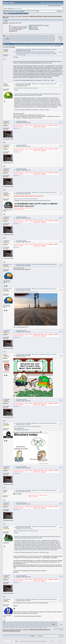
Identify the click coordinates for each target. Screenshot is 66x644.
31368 (35, 40)
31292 (10, 35)
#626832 (61, 356)
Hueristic (32, 53)
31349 (29, 39)
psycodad (52, 54)
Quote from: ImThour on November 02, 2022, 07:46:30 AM (26, 199)
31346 (20, 39)
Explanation (16, 128)
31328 (16, 38)
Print (61, 41)
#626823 (61, 122)
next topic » (61, 39)
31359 (7, 40)
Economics (19, 16)
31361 (13, 40)
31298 (29, 35)
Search (14, 13)
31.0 (19, 11)
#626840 (61, 600)
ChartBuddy (7, 121)
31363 (19, 40)
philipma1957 (28, 52)
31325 (7, 38)
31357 (54, 39)
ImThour (6, 193)
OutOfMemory (39, 54)
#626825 (61, 170)
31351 (35, 39)
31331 (25, 38)
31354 (44, 39)
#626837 (61, 503)
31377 (10, 41)
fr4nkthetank (32, 54)
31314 (25, 37)
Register (22, 13)
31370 (41, 40)
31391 (53, 41)
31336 (41, 38)
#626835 (61, 467)
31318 (38, 37)
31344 (14, 39)
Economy (13, 16)
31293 (13, 35)
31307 (4, 37)
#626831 (61, 331)
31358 (4, 40)
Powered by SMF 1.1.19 (25, 641)
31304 (47, 35)
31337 (44, 38)
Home (6, 13)
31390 (50, 41)
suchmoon (45, 53)
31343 (11, 39)
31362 (16, 40)
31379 (16, 41)
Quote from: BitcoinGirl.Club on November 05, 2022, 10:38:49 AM (27, 427)
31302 (41, 35)
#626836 (61, 491)
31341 (4, 39)
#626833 (61, 400)
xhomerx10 (26, 53)
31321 (47, 37)
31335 (38, 38)
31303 (44, 35)
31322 (50, 37)
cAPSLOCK (36, 52)
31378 (13, 41)
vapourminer (19, 53)
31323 (53, 37)
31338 (47, 38)
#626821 (61, 52)
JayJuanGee (38, 53)
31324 (4, 38)
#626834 (61, 424)
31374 (53, 40)
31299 (32, 35)
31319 (41, 37)
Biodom (5, 84)
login (16, 9)
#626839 (61, 576)
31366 (29, 40)
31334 (35, 38)
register (20, 9)
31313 (22, 37)
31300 (35, 35)
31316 (32, 37)
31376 (7, 41)
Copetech (6, 49)
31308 (7, 37)
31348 (26, 39)
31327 (13, 38)
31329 (19, 38)
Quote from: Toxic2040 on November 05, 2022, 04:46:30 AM (26, 292)
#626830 (61, 290)
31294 (16, 35)
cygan (5, 354)
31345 (17, 39)
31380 (19, 41)
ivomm (22, 52)
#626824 (61, 146)
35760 (8, 42)
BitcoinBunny (49, 52)
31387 (41, 41)
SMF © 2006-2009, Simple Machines (38, 641)
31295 (19, 35)
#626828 (61, 241)
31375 (4, 41)
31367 (32, 40)
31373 (50, 40)
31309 (10, 37)
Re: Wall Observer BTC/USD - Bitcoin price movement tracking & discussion (36, 49)
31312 (19, 37)
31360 (10, 40)
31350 (32, 39)
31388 (44, 41)
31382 (25, 41)
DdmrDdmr (51, 53)
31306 (53, 35)
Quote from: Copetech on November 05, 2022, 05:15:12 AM (26, 88)
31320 (44, 37)
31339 (50, 38)
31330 (22, 38)
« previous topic (60, 37)
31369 (38, 40)
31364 (22, 40)
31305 (50, 35)
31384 (32, 41)
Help (10, 13)
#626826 (61, 193)
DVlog (23, 55)
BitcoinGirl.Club (8, 264)
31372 (47, 40)
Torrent (22, 11)
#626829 (61, 265)
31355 (48, 39)
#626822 (61, 85)
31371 (44, 40)
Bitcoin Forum (6, 16)
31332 (29, 38)
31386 (38, 41)
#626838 (61, 528)
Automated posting (21, 121)
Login (18, 13)
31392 (4, 42)
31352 (38, 39)
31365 (25, 40)
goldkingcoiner (24, 54)
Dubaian (6, 490)
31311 (16, 37)
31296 (22, 35)
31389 (47, 41)
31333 (32, 38)
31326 (10, 38)
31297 (26, 35)
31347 (23, 39)
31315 (29, 37)
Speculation (26, 16)
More (26, 13)
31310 (13, 37)
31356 (51, 39)
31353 (41, 39)
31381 (22, 41)
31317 (35, 37)
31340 (53, 38)
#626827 (61, 218)
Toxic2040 (46, 54)
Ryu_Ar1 (18, 55)
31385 (35, 41)
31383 (29, 41)
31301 (38, 35)
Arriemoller (42, 52)
